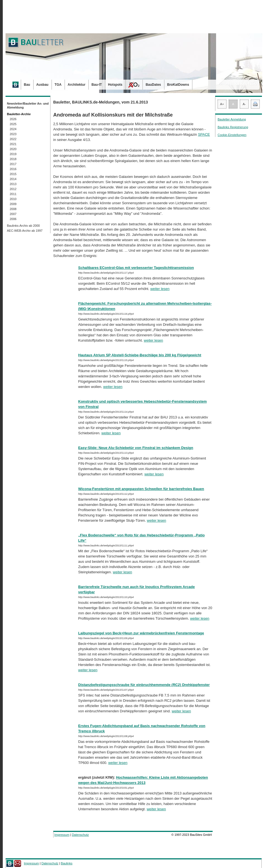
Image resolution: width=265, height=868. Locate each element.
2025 (13, 124)
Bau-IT (97, 85)
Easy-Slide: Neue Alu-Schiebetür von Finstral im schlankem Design (136, 448)
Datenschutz (80, 835)
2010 (13, 199)
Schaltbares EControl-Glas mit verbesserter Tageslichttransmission (136, 268)
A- (244, 104)
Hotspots (115, 85)
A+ (222, 104)
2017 (13, 164)
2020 (13, 149)
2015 (13, 174)
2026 (13, 119)
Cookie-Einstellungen (232, 135)
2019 (13, 154)
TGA (58, 85)
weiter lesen (160, 289)
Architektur (77, 85)
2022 (13, 139)
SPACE (204, 134)
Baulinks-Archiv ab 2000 (23, 226)
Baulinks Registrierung (233, 127)
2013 (13, 184)
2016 (13, 169)
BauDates (153, 85)
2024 (13, 129)
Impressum (62, 835)
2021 (13, 144)
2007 (13, 214)
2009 (13, 204)
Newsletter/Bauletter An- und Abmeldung (28, 105)
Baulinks (67, 863)
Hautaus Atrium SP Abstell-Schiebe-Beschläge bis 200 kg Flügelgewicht (140, 355)
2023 (13, 134)
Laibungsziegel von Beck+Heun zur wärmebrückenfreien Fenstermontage (141, 633)
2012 (13, 189)
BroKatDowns (178, 85)
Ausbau (42, 85)
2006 (13, 219)
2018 (13, 159)
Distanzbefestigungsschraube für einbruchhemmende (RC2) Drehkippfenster (144, 685)
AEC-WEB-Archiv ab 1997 (25, 231)
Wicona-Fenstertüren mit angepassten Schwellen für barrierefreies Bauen (141, 489)
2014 (13, 179)
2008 (13, 209)
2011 (13, 194)
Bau (27, 85)
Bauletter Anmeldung (232, 119)
